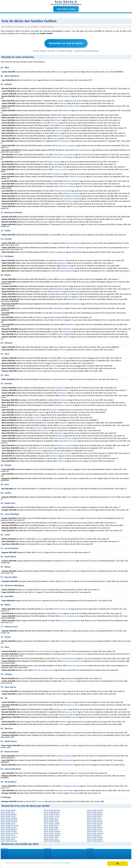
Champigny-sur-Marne (70, 785)
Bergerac (61, 260)
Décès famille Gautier (95, 838)
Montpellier (62, 473)
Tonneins (40, 552)
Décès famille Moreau (95, 813)
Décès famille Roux (94, 817)
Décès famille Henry (51, 838)
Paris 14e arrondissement (72, 660)
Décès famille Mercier (95, 827)
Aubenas (65, 93)
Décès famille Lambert (52, 823)
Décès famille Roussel (9, 840)
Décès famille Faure (51, 825)
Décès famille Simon (8, 815)
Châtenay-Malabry (64, 755)
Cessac (65, 402)
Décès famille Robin (51, 836)
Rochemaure (64, 140)
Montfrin (42, 362)
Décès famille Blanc (94, 825)
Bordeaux (60, 387)
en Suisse (39, 801)
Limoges (73, 745)
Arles (63, 216)
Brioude (57, 507)
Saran (43, 543)
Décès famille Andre (51, 829)
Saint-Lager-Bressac (83, 149)
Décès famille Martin (8, 810)
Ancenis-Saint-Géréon (70, 517)
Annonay (36, 90)
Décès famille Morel (8, 823)
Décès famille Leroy (51, 817)
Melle (64, 691)
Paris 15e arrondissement (77, 665)
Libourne (38, 417)
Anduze (65, 357)
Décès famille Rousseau (10, 825)
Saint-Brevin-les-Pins (49, 527)
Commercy (75, 570)
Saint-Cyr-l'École (69, 680)
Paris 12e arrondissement (77, 653)
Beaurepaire (57, 488)
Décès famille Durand (52, 811)
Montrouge (67, 759)
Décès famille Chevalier (9, 833)
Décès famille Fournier (9, 821)
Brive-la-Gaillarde (73, 242)
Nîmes (53, 365)
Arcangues (44, 589)
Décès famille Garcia (94, 819)
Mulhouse (37, 600)
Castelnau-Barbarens (60, 379)
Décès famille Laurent (52, 815)
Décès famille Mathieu (52, 840)
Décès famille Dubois (95, 811)
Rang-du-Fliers (66, 581)
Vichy (59, 71)
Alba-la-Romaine (71, 88)
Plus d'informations (92, 864)
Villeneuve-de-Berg (77, 176)
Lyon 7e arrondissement (69, 615)
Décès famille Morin (8, 838)
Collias (61, 360)
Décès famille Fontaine (52, 831)
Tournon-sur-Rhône (61, 169)
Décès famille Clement (9, 836)
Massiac (65, 234)
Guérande (62, 522)
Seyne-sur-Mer (72, 704)
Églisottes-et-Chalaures (64, 404)
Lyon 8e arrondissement (70, 620)
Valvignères (57, 173)
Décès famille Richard (9, 813)
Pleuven (62, 349)
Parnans (68, 331)
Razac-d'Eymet (68, 267)
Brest (56, 346)
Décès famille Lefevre (9, 831)
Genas (59, 613)
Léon (69, 496)
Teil (56, 164)
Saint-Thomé (54, 161)
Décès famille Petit (7, 811)
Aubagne (64, 219)
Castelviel (63, 399)
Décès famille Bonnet (95, 821)
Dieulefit (68, 281)
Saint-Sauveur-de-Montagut (62, 156)
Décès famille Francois (95, 833)
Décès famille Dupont (95, 823)
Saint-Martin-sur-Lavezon (64, 154)
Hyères (69, 701)
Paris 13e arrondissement (65, 658)
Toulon (74, 716)
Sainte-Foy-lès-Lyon (61, 608)
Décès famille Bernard (52, 810)
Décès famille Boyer (94, 834)
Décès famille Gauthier (52, 833)
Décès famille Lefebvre (9, 817)
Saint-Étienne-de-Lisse (63, 438)
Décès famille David (51, 819)
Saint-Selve (37, 450)
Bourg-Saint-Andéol (72, 105)
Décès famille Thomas (95, 810)
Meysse (66, 110)
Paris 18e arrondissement (43, 669)
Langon (55, 409)
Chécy (39, 538)
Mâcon (68, 630)
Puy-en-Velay (70, 509)
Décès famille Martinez (9, 829)
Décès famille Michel (94, 815)
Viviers (70, 200)
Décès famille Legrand (52, 834)
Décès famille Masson (95, 840)
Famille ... (5, 848)
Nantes (60, 525)
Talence (54, 455)
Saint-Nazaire (62, 530)
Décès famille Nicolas (95, 836)
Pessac (60, 435)
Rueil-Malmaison (67, 764)
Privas (59, 117)
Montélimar (64, 286)
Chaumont (70, 560)
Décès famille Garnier (95, 831)
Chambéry (65, 640)
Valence (60, 333)
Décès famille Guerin (94, 829)
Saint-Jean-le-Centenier (66, 145)
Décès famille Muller (51, 827)
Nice (34, 79)
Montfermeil (72, 775)
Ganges (69, 469)
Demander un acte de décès (66, 43)
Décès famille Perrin (8, 834)
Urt (34, 591)
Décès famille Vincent (9, 827)
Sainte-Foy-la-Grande (64, 445)
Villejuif (60, 792)
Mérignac (58, 432)
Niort (59, 693)
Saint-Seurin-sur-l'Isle (62, 452)
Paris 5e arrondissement (44, 651)
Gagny (66, 772)
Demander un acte (66, 9)
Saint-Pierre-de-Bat (45, 447)
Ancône (62, 278)
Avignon (70, 732)
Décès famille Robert (51, 813)
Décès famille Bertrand (9, 819)
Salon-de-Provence (72, 224)
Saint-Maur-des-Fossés (64, 790)
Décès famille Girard (51, 821)
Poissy (57, 678)
